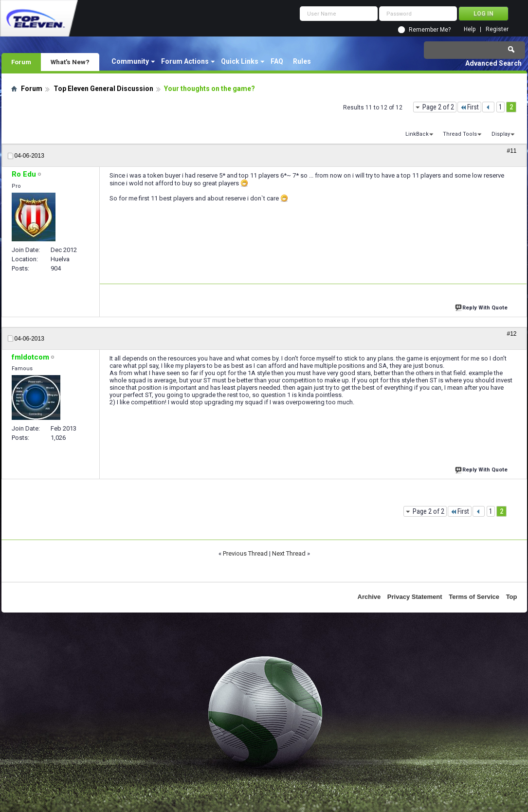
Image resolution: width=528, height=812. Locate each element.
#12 (511, 334)
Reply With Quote (482, 307)
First (469, 107)
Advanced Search (493, 63)
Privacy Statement (415, 597)
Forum (21, 62)
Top (512, 597)
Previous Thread (245, 553)
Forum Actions (185, 61)
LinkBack (417, 134)
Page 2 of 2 (438, 107)
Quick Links (240, 61)
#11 (511, 151)
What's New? (70, 62)
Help (470, 29)
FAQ (277, 61)
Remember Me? (430, 30)
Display (501, 134)
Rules (302, 61)
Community (130, 61)
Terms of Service (474, 597)
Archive (369, 597)
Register (497, 29)
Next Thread (289, 553)
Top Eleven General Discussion (103, 89)
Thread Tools (460, 134)
